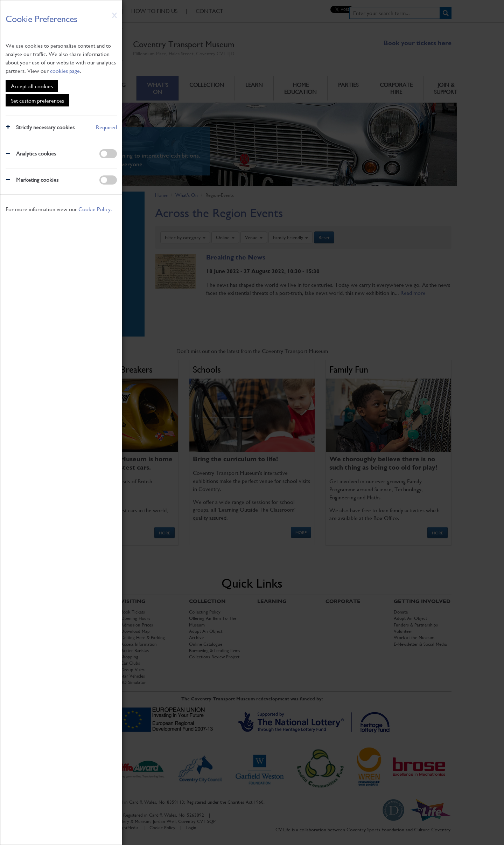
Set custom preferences (37, 100)
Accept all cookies (32, 86)
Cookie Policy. (95, 209)
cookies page (65, 71)
